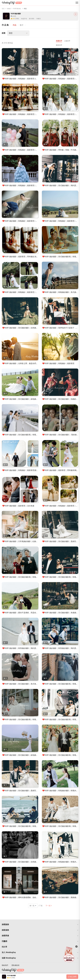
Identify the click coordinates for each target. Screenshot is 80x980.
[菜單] (77, 3)
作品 (15, 25)
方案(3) (38, 19)
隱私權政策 (16, 965)
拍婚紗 (9, 9)
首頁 (3, 9)
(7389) (17, 19)
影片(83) (32, 19)
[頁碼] (33, 906)
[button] (40, 925)
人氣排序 (67, 41)
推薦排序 (59, 41)
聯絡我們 (5, 965)
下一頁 (48, 906)
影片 (22, 25)
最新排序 (59, 45)
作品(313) (24, 19)
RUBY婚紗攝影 (17, 9)
